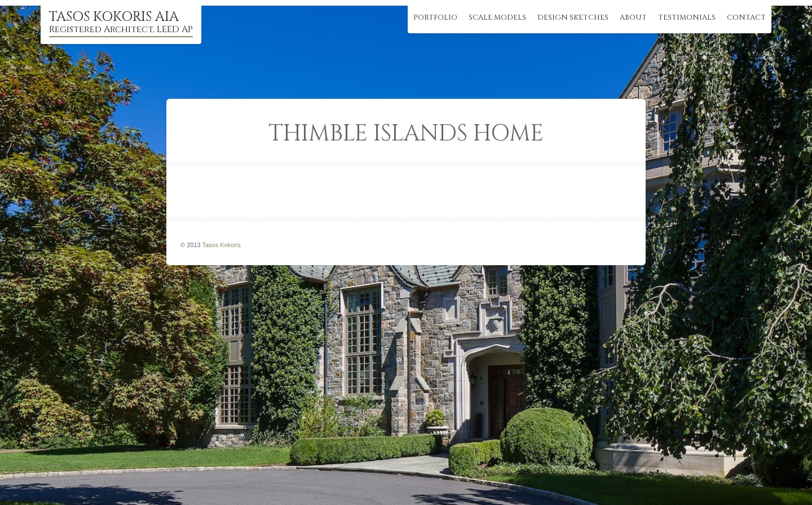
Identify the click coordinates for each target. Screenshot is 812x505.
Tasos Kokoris (222, 245)
